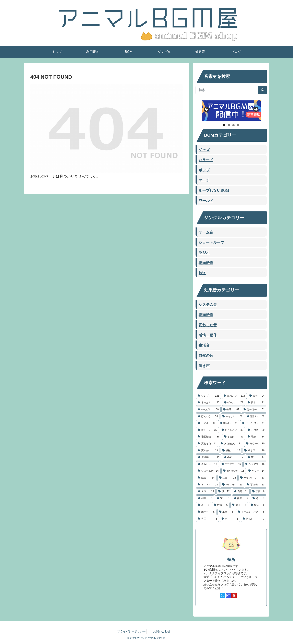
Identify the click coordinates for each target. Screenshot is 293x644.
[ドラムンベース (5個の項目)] (251, 512)
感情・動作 (208, 335)
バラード (206, 160)
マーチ (204, 180)
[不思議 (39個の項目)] (256, 430)
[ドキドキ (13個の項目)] (208, 485)
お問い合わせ (162, 631)
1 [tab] (224, 125)
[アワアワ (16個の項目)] (231, 464)
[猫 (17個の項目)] (256, 457)
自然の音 (206, 355)
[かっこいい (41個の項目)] (253, 423)
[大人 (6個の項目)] (239, 505)
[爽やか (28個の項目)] (208, 451)
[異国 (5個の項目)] (207, 519)
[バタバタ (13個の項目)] (232, 485)
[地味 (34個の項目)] (256, 437)
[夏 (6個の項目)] (204, 505)
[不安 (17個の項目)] (234, 457)
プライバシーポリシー (131, 631)
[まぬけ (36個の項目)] (234, 437)
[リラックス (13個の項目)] (252, 478)
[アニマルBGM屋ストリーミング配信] (231, 111)
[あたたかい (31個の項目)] (231, 444)
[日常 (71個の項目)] (256, 403)
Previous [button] (207, 110)
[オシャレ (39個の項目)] (207, 430)
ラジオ (204, 252)
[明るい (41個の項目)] (229, 423)
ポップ (204, 170)
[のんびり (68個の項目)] (208, 410)
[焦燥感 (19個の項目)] (209, 457)
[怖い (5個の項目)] (258, 505)
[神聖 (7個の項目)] (241, 498)
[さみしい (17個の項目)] (207, 464)
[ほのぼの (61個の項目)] (254, 410)
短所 (231, 559)
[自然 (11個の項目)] (241, 492)
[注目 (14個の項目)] (228, 478)
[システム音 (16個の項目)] (208, 471)
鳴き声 (204, 365)
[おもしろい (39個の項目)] (232, 430)
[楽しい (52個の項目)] (256, 417)
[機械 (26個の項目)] (231, 451)
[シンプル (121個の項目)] (208, 396)
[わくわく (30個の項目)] (255, 444)
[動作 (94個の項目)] (257, 396)
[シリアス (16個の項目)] (255, 464)
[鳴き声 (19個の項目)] (254, 451)
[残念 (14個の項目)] (206, 478)
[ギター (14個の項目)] (256, 471)
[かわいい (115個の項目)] (234, 396)
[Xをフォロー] (222, 595)
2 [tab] (229, 125)
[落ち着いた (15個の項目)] (234, 471)
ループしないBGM (214, 190)
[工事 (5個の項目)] (226, 512)
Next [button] (256, 110)
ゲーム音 (206, 232)
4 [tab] (238, 125)
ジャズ (204, 149)
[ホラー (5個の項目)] (206, 512)
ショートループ (211, 242)
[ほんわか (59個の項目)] (208, 417)
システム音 (208, 304)
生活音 (204, 345)
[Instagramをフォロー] (228, 595)
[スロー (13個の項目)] (206, 492)
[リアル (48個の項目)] (207, 423)
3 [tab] (233, 125)
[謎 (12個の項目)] (224, 492)
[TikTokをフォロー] (240, 595)
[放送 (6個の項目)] (221, 505)
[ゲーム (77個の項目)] (234, 403)
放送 (202, 273)
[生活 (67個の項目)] (231, 410)
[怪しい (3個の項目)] (254, 519)
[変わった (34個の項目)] (207, 444)
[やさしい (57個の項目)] (232, 417)
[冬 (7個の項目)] (259, 498)
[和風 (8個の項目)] (205, 498)
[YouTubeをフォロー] (234, 595)
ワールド (206, 200)
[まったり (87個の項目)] (209, 403)
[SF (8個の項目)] (223, 498)
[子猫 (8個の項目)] (259, 492)
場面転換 (206, 262)
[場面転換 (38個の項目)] (209, 437)
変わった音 (208, 325)
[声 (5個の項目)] (230, 519)
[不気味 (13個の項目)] (256, 485)
